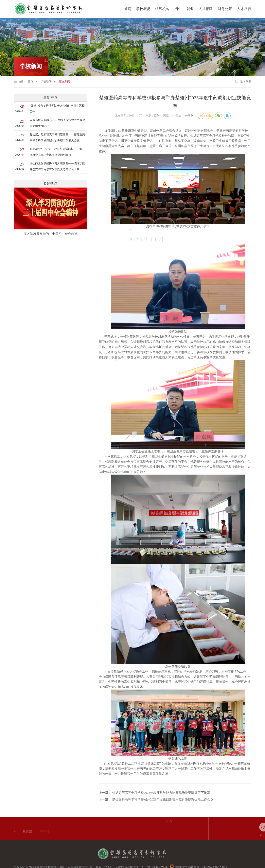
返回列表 (246, 81)
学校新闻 (31, 66)
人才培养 (244, 9)
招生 (178, 9)
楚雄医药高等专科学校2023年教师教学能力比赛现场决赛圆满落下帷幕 (161, 793)
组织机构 (162, 9)
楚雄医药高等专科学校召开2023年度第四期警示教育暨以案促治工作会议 (163, 799)
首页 (128, 9)
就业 (190, 9)
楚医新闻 (64, 81)
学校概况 (143, 9)
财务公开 (225, 9)
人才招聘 (206, 9)
